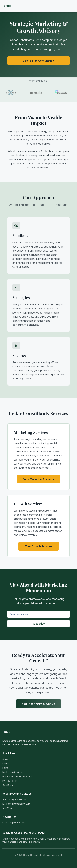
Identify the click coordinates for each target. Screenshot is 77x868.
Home (6, 768)
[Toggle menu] (73, 6)
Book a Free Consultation (38, 61)
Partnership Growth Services (17, 776)
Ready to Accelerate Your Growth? (24, 833)
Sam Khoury (9, 785)
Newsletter (9, 817)
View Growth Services (39, 546)
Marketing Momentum (14, 822)
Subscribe (39, 624)
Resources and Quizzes (17, 794)
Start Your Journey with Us (39, 704)
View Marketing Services (39, 479)
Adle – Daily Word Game (15, 799)
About (6, 759)
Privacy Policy (10, 781)
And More (8, 808)
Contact (6, 763)
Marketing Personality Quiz (16, 804)
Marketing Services (12, 772)
